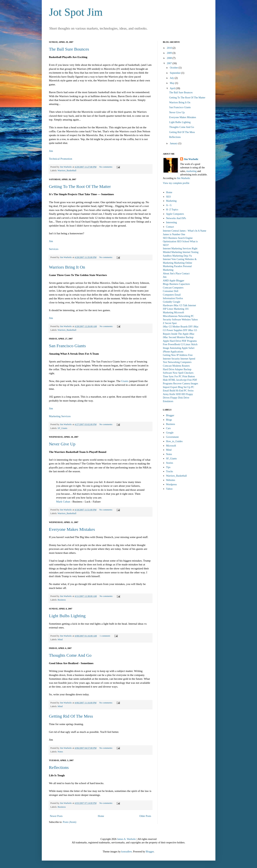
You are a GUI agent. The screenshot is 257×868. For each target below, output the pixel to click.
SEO (168, 197)
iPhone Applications (173, 352)
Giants (125, 381)
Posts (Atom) (70, 822)
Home (101, 816)
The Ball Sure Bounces (69, 49)
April (173, 88)
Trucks (169, 471)
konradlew (127, 852)
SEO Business (170, 238)
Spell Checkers (186, 373)
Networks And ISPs (176, 218)
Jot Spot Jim (76, 12)
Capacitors (184, 284)
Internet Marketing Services (177, 249)
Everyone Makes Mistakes (72, 529)
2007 (170, 63)
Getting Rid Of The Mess (71, 716)
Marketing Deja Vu (182, 256)
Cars (168, 428)
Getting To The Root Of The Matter (80, 186)
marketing (191, 171)
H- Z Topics (172, 210)
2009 (170, 53)
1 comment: (105, 636)
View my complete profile (176, 183)
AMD (166, 281)
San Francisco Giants (67, 346)
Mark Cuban (63, 502)
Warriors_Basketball (67, 171)
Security (167, 320)
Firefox (179, 298)
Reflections (59, 767)
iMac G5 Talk (180, 305)
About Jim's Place (172, 274)
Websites (186, 320)
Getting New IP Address (175, 355)
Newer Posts (56, 816)
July (172, 78)
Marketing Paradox (173, 266)
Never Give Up (62, 444)
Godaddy (168, 302)
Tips (168, 467)
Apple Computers (175, 214)
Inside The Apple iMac (183, 334)
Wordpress (171, 484)
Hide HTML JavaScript (175, 380)
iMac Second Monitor (174, 337)
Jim (51, 151)
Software (177, 320)
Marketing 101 (181, 309)
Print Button (189, 376)
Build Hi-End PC (178, 391)
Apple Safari (188, 348)
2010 (170, 48)
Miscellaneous (170, 316)
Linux (170, 309)
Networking (184, 316)
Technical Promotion (61, 159)
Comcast (167, 288)
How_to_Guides (174, 441)
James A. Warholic (127, 839)
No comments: (106, 167)
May (172, 83)
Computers (178, 288)
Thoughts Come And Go (70, 655)
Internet (192, 305)
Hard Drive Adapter (173, 369)
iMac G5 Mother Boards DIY (178, 327)
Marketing (171, 201)
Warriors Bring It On (67, 267)
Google (176, 302)
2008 (170, 58)
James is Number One (174, 234)
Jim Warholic (191, 159)
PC (192, 316)
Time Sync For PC (172, 376)
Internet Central (171, 231)
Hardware (168, 305)
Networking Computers (180, 362)
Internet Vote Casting (174, 259)
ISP (165, 309)
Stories (170, 463)
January (174, 143)
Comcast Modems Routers (176, 366)
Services (54, 249)
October (174, 68)
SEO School (183, 241)
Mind (60, 639)
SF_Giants (62, 428)
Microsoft (179, 312)
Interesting (171, 222)
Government (172, 437)
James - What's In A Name (193, 231)
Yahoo (195, 320)
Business (62, 600)
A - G (169, 205)
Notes (60, 752)
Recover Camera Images (186, 384)
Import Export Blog (173, 387)
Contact (170, 227)
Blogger (180, 281)
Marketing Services (60, 416)
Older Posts (145, 816)
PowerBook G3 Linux (179, 344)
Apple (172, 281)
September (176, 73)
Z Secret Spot (170, 323)
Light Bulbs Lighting (67, 616)
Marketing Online (183, 263)
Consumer (168, 291)
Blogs (166, 284)
